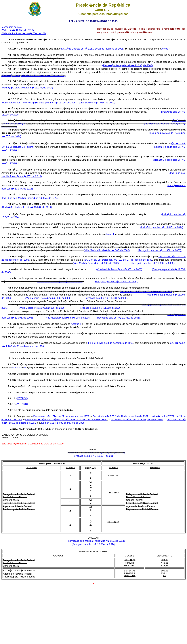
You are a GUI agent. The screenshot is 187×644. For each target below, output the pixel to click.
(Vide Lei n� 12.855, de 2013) (18, 30)
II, (25, 368)
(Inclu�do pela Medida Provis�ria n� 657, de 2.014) (30, 198)
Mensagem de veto (12, 27)
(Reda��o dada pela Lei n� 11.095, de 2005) (127, 65)
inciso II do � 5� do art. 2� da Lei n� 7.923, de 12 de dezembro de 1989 (66, 419)
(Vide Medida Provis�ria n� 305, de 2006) (107, 250)
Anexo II (110, 234)
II (85, 324)
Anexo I (165, 49)
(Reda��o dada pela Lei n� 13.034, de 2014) (27, 88)
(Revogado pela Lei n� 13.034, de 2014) (94, 456)
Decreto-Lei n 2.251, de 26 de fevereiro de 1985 (146, 291)
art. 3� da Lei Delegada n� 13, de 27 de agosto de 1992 (118, 260)
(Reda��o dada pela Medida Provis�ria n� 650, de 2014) (33, 75)
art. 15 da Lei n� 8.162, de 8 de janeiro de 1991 (137, 419)
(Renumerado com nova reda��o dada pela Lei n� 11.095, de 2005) (39, 103)
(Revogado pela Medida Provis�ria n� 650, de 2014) (96, 453)
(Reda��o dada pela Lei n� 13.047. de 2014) (27, 207)
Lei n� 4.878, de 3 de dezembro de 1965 (111, 343)
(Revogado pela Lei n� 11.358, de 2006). (160, 250)
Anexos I (76, 324)
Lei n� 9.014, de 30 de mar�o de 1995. (63, 423)
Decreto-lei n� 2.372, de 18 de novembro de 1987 (120, 416)
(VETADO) (22, 398)
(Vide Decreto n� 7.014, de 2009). (97, 103)
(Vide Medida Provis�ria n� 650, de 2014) (24, 33)
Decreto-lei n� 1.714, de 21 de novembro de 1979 (61, 416)
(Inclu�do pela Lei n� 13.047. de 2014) (162, 227)
